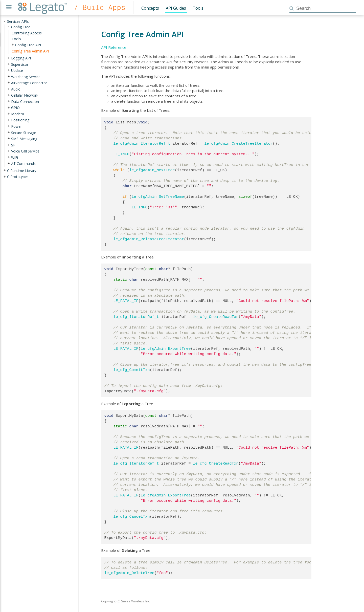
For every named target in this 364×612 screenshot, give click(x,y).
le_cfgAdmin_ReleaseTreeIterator (149, 239)
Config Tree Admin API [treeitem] (30, 51)
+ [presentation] (13, 45)
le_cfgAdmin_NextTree (152, 170)
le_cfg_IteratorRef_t (136, 317)
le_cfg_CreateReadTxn (216, 317)
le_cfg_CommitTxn (132, 370)
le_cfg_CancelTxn (132, 517)
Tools (198, 8)
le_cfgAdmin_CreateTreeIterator (239, 144)
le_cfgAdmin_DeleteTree (129, 573)
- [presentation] (5, 21)
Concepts (150, 8)
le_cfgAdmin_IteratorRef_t (142, 144)
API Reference (114, 47)
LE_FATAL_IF (126, 301)
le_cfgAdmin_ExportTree (166, 349)
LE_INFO (121, 154)
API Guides (176, 8)
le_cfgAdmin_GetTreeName (158, 197)
